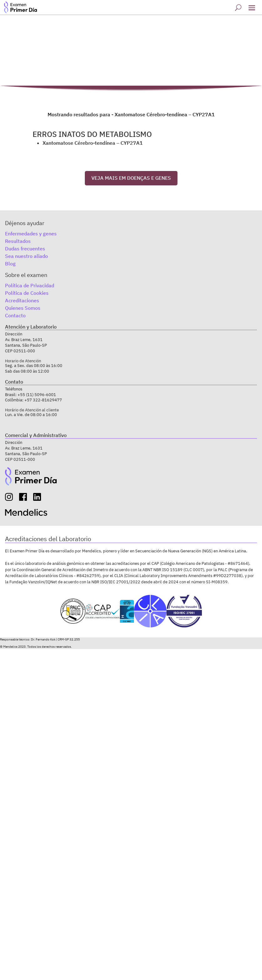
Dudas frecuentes (25, 249)
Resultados (18, 241)
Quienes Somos (23, 308)
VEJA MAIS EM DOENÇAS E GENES (131, 178)
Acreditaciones (22, 300)
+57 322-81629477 (43, 400)
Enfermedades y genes (31, 234)
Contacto (15, 315)
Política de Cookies (27, 293)
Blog (10, 264)
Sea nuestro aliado (26, 256)
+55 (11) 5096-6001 (37, 395)
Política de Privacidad (30, 285)
